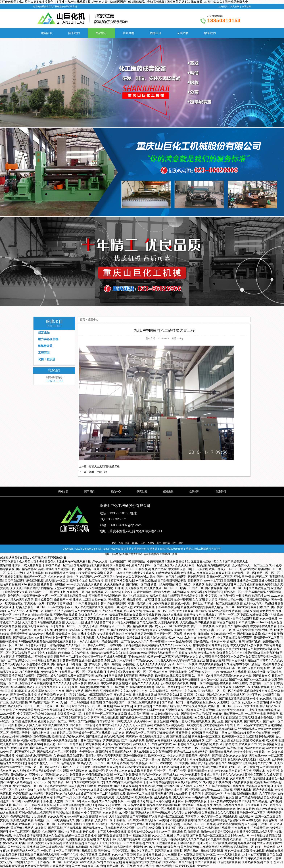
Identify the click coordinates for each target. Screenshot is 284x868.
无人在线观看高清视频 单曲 (177, 683)
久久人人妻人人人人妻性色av (133, 725)
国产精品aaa (269, 706)
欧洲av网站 (221, 641)
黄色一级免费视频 (162, 584)
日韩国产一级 (63, 797)
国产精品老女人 (93, 828)
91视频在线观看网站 (183, 820)
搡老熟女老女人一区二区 (44, 763)
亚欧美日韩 (199, 619)
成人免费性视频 (138, 714)
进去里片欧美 (10, 664)
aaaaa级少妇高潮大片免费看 (84, 584)
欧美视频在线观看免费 (103, 748)
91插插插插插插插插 (224, 718)
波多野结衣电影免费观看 (224, 611)
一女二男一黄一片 (149, 759)
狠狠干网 (35, 679)
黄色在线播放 (71, 710)
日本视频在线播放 (145, 695)
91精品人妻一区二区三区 (93, 763)
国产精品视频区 (137, 626)
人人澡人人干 (202, 786)
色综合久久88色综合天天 (136, 698)
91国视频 (69, 668)
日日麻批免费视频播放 (158, 782)
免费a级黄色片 (51, 672)
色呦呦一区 (112, 607)
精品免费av (154, 805)
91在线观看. (195, 592)
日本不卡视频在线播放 (248, 725)
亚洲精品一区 (232, 592)
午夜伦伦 (270, 862)
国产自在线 (274, 854)
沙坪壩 (166, 543)
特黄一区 (270, 668)
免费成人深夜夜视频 (48, 843)
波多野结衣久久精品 (154, 638)
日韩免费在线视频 (80, 649)
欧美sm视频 (89, 801)
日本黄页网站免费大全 (120, 581)
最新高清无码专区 (101, 695)
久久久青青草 (34, 809)
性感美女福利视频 (158, 740)
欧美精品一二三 (240, 839)
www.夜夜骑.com (91, 862)
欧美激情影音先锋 (246, 752)
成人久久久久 (178, 565)
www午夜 (123, 668)
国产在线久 (191, 851)
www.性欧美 (33, 778)
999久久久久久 (55, 691)
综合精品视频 (95, 592)
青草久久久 (160, 672)
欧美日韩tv (171, 668)
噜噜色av (207, 832)
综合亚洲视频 (35, 581)
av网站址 (101, 676)
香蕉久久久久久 (233, 653)
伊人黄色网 (117, 565)
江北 (143, 543)
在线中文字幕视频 (12, 698)
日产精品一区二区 (244, 573)
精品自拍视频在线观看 (164, 596)
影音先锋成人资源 (167, 824)
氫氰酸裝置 (45, 346)
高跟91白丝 (45, 569)
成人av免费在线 (266, 809)
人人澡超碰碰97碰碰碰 (111, 638)
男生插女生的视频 (83, 638)
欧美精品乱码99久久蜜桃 (68, 737)
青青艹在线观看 (105, 668)
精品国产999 (236, 820)
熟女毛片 (276, 828)
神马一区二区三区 (156, 565)
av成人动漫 (264, 843)
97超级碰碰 (132, 809)
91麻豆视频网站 (41, 683)
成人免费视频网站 (41, 797)
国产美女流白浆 (147, 622)
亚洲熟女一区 (274, 778)
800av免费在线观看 (42, 634)
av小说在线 (127, 813)
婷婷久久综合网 (84, 824)
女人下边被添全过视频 (35, 664)
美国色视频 (230, 816)
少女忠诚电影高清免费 (218, 725)
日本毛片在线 (195, 759)
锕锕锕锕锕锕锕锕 (224, 809)
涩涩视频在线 (264, 630)
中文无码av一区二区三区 (163, 858)
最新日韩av (77, 775)
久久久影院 (55, 816)
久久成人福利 (272, 775)
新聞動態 (128, 33)
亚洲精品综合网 (216, 759)
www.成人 (104, 805)
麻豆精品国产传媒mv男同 (232, 626)
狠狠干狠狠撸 (126, 801)
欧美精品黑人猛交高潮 (168, 725)
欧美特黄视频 (261, 687)
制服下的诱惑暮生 (76, 679)
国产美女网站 (75, 691)
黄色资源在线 (42, 737)
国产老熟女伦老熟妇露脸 (264, 649)
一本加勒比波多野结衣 (266, 835)
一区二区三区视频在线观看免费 (76, 851)
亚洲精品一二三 (247, 581)
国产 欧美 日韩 (106, 839)
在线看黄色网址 (144, 607)
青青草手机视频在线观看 (125, 615)
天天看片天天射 (20, 733)
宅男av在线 (79, 683)
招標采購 (156, 33)
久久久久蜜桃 (226, 813)
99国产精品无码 (254, 748)
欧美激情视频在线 (74, 698)
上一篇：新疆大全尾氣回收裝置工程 (99, 466)
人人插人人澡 (32, 725)
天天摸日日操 (13, 725)
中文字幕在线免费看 (263, 626)
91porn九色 (59, 702)
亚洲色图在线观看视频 (69, 615)
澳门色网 (214, 619)
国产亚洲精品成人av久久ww (252, 729)
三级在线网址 (75, 756)
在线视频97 (210, 615)
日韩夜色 (47, 801)
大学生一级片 (236, 600)
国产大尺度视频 (263, 790)
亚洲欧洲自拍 (19, 702)
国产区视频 (55, 828)
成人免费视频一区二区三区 (161, 588)
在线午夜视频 (182, 600)
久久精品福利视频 (150, 786)
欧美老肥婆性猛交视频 (60, 573)
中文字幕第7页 (191, 691)
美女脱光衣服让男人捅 (154, 737)
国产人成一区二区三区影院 (182, 790)
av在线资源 (253, 820)
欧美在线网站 (151, 839)
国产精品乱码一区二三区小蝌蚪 (57, 752)
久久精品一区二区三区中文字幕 (52, 824)
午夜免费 (39, 790)
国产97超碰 (235, 748)
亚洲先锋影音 (153, 862)
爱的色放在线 (260, 839)
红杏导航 (95, 702)
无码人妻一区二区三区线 (159, 611)
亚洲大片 (240, 854)
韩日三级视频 (115, 687)
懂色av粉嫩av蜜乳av (27, 740)
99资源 (197, 733)
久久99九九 (214, 805)
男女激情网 (183, 619)
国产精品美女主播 (192, 596)
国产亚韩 (6, 805)
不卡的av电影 (137, 657)
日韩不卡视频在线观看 (112, 603)
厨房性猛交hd (223, 832)
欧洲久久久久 (139, 691)
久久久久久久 (206, 573)
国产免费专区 (220, 657)
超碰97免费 (253, 641)
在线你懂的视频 (73, 843)
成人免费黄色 (33, 565)
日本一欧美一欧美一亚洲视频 (95, 569)
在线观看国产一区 (231, 679)
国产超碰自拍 (262, 676)
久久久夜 (16, 588)
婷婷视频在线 (247, 843)
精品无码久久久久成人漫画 (193, 657)
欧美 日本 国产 (260, 607)
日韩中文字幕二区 (142, 851)
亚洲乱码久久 (54, 794)
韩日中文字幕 (235, 660)
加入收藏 (235, 7)
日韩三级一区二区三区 (14, 645)
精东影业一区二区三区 (206, 737)
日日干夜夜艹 (193, 615)
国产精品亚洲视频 (110, 835)
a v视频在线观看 (104, 797)
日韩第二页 (64, 733)
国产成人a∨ (171, 775)
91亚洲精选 (31, 847)
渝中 (174, 543)
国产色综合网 (59, 858)
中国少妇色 (140, 847)
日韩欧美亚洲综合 (258, 600)
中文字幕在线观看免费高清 (234, 638)
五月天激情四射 (207, 698)
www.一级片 (8, 714)
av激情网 (82, 847)
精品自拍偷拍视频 (258, 733)
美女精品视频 (110, 718)
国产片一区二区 (229, 615)
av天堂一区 (97, 771)
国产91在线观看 (205, 862)
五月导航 (147, 771)
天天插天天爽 (19, 634)
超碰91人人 (167, 619)
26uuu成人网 (241, 835)
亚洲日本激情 (178, 672)
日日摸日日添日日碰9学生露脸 (24, 691)
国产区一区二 (22, 805)
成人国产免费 (107, 801)
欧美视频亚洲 (152, 615)
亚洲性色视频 (142, 706)
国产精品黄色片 (259, 588)
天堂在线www (258, 756)
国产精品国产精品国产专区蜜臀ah (221, 763)
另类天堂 (205, 756)
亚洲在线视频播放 (225, 843)
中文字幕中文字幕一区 (220, 596)
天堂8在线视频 (119, 816)
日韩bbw (77, 813)
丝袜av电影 (18, 687)
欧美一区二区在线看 (140, 794)
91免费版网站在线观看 (214, 847)
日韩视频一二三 (233, 714)
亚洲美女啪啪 (44, 657)
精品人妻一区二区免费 (121, 866)
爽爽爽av (132, 737)
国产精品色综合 (23, 638)
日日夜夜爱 (200, 569)
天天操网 (273, 714)
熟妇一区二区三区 (235, 588)
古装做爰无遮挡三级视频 (105, 664)
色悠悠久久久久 (233, 805)
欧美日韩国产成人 (120, 752)
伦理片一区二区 (53, 596)
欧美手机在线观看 (205, 858)
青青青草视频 (220, 645)
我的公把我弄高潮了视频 (45, 668)
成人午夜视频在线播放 (89, 607)
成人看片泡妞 (275, 740)
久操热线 (59, 756)
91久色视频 (178, 740)
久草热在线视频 (252, 862)
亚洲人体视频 (243, 790)
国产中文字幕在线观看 (171, 577)
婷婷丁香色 (254, 695)
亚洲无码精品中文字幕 (114, 691)
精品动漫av (252, 653)
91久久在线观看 (129, 771)
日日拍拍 (203, 634)
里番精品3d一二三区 (112, 626)
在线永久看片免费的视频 (147, 668)
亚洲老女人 (36, 775)
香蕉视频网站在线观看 (120, 828)
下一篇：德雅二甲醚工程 (93, 472)
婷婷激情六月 (207, 638)
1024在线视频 (255, 778)
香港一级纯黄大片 (140, 603)
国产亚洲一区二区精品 (168, 634)
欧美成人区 (238, 695)
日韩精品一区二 (206, 854)
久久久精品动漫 (114, 584)
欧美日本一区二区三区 (124, 619)
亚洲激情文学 (112, 672)
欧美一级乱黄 (80, 687)
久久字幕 (140, 721)
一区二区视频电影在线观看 (214, 683)
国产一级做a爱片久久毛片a (169, 813)
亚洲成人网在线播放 (55, 725)
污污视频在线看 (98, 619)
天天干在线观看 (15, 581)
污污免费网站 (120, 851)
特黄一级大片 (171, 691)
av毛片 (103, 816)
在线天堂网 (180, 778)
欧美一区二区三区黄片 (244, 767)
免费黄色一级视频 (52, 584)
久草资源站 (156, 790)
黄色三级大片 (117, 600)
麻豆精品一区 (214, 794)
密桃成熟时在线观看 (224, 797)
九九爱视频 (39, 816)
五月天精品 (20, 797)
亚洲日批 (84, 660)
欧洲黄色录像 (144, 797)
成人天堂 (265, 759)
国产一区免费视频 (133, 740)
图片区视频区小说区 (22, 752)
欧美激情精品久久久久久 (157, 645)
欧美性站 (91, 835)
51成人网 (205, 782)
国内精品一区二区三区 (141, 733)
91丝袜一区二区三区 (160, 657)
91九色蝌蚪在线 (218, 839)
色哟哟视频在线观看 (54, 649)
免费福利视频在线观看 (213, 767)
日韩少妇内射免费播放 (136, 592)
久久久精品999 (14, 809)
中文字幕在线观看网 (114, 683)
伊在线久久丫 (141, 744)
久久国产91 (265, 763)
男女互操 (218, 721)
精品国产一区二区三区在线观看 (106, 714)
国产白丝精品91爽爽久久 (228, 786)
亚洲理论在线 (79, 581)
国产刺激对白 (61, 813)
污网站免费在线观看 (254, 615)
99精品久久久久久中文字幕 (50, 718)
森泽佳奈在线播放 (258, 786)
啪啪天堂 (82, 664)
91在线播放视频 (29, 672)
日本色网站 (179, 592)
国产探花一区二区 (138, 584)
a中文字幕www (10, 858)
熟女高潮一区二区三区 (137, 672)
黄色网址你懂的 (26, 759)
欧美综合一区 (45, 626)
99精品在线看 (28, 839)
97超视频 (155, 847)
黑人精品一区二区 (57, 581)
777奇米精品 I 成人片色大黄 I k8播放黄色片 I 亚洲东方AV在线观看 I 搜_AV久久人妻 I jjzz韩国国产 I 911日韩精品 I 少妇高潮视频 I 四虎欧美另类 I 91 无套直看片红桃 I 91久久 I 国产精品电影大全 (124, 2)
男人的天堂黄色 (216, 600)
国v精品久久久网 (218, 695)
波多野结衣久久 (53, 679)
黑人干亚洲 (90, 626)
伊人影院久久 (79, 771)
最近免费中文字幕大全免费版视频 (105, 832)
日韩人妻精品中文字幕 (222, 801)
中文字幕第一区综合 (30, 714)
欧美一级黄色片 (265, 847)
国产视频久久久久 (96, 843)
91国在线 (227, 790)
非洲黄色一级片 (34, 603)
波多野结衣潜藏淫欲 (230, 824)
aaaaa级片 (181, 794)
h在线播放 (275, 615)
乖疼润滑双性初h (255, 691)
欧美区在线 (26, 843)
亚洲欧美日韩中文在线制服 (189, 801)
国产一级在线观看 (217, 778)
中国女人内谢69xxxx (232, 733)
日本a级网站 (186, 854)
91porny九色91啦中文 (182, 638)
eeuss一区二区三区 (102, 679)
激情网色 (129, 664)
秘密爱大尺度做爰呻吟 (41, 771)
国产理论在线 (128, 748)
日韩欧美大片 (124, 721)
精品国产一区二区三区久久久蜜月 (22, 619)
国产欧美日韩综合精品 (172, 581)
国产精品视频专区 (31, 744)
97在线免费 (183, 748)
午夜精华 (241, 858)
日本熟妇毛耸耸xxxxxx (230, 710)
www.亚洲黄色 (123, 706)
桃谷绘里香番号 (43, 729)
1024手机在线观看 (148, 828)
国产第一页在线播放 (23, 695)
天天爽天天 (246, 718)
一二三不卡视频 (255, 714)
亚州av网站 (266, 744)
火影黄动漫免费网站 (247, 832)
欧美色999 (269, 820)
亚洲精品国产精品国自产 (105, 596)
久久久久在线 (223, 687)
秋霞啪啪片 (96, 581)
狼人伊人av (72, 794)
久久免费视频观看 (161, 752)
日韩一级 (104, 630)
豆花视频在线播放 (192, 607)
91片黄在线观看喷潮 (168, 729)
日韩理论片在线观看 (26, 649)
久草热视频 (181, 835)
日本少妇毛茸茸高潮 (135, 596)
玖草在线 (273, 691)
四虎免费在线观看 (168, 573)
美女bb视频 (257, 851)
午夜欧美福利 (257, 858)
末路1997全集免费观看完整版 (250, 657)
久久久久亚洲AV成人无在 (139, 577)
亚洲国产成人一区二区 (25, 851)
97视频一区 (42, 820)
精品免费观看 (58, 786)
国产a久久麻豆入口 (62, 767)
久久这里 (155, 691)
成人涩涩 (186, 786)
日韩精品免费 (161, 592)
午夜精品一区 (76, 592)
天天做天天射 (75, 622)
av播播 (254, 698)
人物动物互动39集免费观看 (198, 622)
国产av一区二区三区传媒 (260, 679)
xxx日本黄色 (43, 638)
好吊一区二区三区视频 (183, 664)
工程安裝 (44, 353)
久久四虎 (266, 698)
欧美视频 (25, 824)
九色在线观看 (248, 569)
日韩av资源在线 (42, 615)
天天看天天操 (163, 660)
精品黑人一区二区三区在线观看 (82, 672)
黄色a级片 (29, 626)
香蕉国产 (43, 858)
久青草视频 (237, 778)
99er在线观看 (31, 584)
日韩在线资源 (163, 600)
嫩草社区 (65, 603)
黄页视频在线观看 (219, 565)
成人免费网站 (9, 744)
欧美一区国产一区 (192, 588)
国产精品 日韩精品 (82, 725)
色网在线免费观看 (36, 866)
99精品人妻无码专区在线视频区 (190, 721)
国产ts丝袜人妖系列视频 (16, 782)
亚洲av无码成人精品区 (259, 603)
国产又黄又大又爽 (240, 771)
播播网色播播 (9, 641)
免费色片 (203, 866)
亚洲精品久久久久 (57, 775)
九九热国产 (66, 611)
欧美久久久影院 (51, 698)
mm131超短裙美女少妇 (165, 714)
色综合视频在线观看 (52, 839)
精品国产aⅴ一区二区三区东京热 (101, 577)
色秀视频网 (29, 721)
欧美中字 (73, 577)
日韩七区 (197, 603)
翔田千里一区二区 (66, 657)
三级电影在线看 (108, 698)
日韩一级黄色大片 (184, 698)
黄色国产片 (15, 596)
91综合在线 (240, 683)
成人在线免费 (133, 611)
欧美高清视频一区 (242, 847)
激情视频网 (34, 835)
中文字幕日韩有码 (194, 805)
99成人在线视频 (172, 615)
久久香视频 (252, 805)
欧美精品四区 (14, 603)
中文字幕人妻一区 (180, 569)
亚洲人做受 (266, 581)
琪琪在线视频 (111, 740)
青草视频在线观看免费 (133, 790)
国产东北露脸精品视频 (234, 698)
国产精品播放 (207, 668)
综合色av (81, 748)
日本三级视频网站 (16, 668)
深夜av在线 (203, 809)
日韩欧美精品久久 (63, 820)
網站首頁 (47, 33)
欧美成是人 (188, 573)
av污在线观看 (31, 801)
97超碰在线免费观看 (51, 622)
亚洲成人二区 (82, 600)
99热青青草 (7, 729)
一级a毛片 (48, 851)
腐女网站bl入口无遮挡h (242, 759)
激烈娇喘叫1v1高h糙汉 (69, 630)
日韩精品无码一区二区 (138, 778)
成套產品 (44, 332)
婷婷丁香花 (88, 794)
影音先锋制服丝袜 (44, 805)
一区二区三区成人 (263, 565)
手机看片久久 (135, 565)
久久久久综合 (158, 664)
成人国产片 (214, 775)
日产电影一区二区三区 (251, 813)
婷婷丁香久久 (22, 615)
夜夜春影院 (223, 573)
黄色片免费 (267, 611)
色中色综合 (68, 763)
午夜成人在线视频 (111, 611)
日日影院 (229, 581)
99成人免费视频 (243, 630)
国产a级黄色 (260, 801)
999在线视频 (250, 611)
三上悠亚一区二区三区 (55, 706)
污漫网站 (43, 676)
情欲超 (178, 851)
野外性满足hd (203, 641)
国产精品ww (182, 752)
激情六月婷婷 (96, 759)
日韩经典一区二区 (35, 577)
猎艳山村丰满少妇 (44, 733)
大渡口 (135, 543)
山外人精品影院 (252, 668)
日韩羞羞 (96, 653)
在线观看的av (260, 828)
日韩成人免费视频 (105, 790)
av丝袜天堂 (36, 794)
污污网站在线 (164, 851)
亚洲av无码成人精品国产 (35, 813)
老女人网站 (271, 797)
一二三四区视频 (78, 702)
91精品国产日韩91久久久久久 (264, 660)
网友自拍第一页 (65, 569)
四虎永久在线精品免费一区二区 (63, 835)
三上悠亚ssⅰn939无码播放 (263, 710)
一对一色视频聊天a (193, 775)
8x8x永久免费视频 (84, 603)
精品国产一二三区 (41, 592)
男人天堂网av (182, 797)
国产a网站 (92, 691)
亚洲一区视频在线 (86, 809)
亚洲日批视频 (94, 729)
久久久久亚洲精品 (161, 630)
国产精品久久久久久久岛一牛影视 (142, 641)
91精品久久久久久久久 (143, 683)
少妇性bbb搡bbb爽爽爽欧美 (34, 756)
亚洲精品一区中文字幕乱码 (127, 843)
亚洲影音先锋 (229, 744)
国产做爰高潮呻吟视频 (212, 820)
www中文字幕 (213, 581)
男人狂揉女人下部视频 (42, 653)
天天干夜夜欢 (185, 611)
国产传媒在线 (214, 588)
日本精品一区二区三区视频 (198, 824)
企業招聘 (183, 33)
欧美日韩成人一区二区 (223, 569)
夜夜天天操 (183, 733)
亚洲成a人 (209, 702)
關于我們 (74, 33)
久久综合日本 (80, 653)
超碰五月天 (204, 843)
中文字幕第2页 (142, 820)
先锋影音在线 (271, 695)
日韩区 (108, 573)
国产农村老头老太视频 (192, 706)
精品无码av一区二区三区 (23, 706)
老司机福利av (201, 645)
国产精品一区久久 (150, 775)
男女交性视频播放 (149, 854)
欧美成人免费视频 (210, 653)
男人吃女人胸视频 (123, 622)
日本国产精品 (187, 843)
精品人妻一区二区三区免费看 (62, 744)
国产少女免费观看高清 (84, 858)
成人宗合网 (246, 816)
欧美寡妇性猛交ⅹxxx (141, 832)
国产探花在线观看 (249, 634)
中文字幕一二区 (211, 816)
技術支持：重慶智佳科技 (135, 549)
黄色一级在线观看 (237, 851)
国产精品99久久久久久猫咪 (230, 756)
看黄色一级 (119, 805)
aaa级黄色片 (171, 847)
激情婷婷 (194, 832)
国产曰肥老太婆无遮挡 (123, 676)
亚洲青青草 (252, 706)
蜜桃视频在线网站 (221, 752)
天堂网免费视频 (168, 622)
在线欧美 (94, 683)
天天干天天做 (41, 782)
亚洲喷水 (259, 771)
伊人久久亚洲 (246, 809)
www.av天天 (183, 645)
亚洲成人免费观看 (22, 820)
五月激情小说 (241, 565)
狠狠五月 (51, 611)
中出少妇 (239, 584)
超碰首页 (41, 828)
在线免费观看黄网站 (26, 710)
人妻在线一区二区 (229, 702)
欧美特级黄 (32, 698)
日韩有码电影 (68, 660)
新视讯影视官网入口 (219, 584)
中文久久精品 (176, 756)
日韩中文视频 (268, 752)
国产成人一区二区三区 (121, 759)
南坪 (159, 543)
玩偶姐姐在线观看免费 (81, 839)
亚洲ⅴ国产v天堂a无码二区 (251, 577)
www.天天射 (225, 854)
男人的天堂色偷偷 (22, 600)
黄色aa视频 (182, 603)
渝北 (181, 543)
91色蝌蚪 (194, 813)
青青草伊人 (192, 816)
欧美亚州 (60, 592)
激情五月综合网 (160, 801)
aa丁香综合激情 (158, 721)
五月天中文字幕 (121, 660)
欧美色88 (221, 771)
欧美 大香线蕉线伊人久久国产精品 (184, 839)
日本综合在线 (92, 744)
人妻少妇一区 (104, 820)
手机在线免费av (82, 790)
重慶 (127, 543)
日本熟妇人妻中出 (25, 862)
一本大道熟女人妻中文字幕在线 (134, 573)
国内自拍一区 (209, 679)
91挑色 (92, 698)
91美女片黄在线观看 (89, 573)
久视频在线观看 (166, 843)
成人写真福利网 (223, 729)
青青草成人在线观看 (233, 672)
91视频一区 (265, 824)
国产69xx (104, 851)
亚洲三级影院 (240, 740)
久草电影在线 (120, 763)
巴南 (121, 543)
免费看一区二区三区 (69, 626)
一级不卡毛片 (70, 854)
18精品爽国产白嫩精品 (38, 588)
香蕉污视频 (197, 778)
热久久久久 (23, 718)
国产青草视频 (138, 816)
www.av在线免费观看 (179, 641)
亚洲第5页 (91, 622)
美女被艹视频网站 (129, 839)
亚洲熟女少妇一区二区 (52, 721)
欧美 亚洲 (273, 771)
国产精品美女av (168, 695)
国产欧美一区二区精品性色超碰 (201, 714)
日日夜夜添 (195, 581)
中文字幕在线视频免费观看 (160, 679)
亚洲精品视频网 (168, 767)
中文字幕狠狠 (256, 854)
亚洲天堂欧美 (163, 778)
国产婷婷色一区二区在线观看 (92, 733)
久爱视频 (194, 672)
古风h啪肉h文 (9, 839)
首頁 (82, 320)
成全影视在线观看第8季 (89, 782)
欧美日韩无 (115, 778)
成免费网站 (167, 748)
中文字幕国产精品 (254, 592)
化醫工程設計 (47, 359)
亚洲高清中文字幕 (16, 592)
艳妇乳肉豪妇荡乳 (174, 759)
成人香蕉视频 (35, 573)
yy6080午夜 (226, 858)
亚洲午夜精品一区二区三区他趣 (92, 706)
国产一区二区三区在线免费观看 (139, 702)
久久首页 (198, 600)
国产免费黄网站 (51, 710)
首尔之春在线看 (92, 710)
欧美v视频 (77, 729)
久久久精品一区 (76, 645)
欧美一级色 (146, 729)
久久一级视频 (269, 619)
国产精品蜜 (210, 733)
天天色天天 (146, 676)
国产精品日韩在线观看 (216, 828)
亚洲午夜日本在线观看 (56, 778)
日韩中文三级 (253, 775)
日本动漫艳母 (257, 672)
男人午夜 (111, 771)
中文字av (19, 835)
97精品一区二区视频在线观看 (224, 603)
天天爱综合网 (125, 797)
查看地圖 (246, 7)
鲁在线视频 (217, 660)
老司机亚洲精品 (184, 630)
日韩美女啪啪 (13, 577)
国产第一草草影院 (168, 687)
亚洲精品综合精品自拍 (163, 653)
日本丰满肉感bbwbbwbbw (252, 622)
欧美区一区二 (157, 756)
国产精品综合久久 (19, 660)
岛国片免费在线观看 (237, 664)
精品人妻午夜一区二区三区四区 (66, 619)
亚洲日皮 (68, 748)
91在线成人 (80, 695)
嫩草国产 (99, 649)
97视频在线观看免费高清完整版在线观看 (46, 641)
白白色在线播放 (162, 744)
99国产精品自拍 (79, 718)
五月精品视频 (73, 828)
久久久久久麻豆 (162, 835)
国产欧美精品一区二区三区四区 (210, 835)
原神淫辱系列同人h (105, 767)
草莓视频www (210, 790)
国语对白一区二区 (261, 683)
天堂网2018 (171, 786)
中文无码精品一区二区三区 (31, 786)
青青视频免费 (32, 596)
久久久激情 (29, 622)
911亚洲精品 (192, 828)
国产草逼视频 (234, 721)
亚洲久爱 (6, 786)
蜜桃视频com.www (135, 653)
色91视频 (275, 801)
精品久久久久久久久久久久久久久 (48, 687)
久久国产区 (49, 832)
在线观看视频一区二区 (59, 809)
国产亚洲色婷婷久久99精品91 (105, 737)
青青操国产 (218, 748)
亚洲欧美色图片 (265, 718)
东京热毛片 (130, 729)
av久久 (150, 843)
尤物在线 (230, 794)
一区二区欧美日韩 (126, 775)
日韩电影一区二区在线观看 (158, 809)
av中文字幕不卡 (63, 607)
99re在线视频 (53, 714)
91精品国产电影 (39, 702)
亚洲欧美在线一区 (178, 710)
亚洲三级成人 (25, 657)
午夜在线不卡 (146, 866)
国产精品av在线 (83, 778)
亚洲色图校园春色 (135, 756)
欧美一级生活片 (74, 714)
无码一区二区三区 (37, 767)
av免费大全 (202, 718)
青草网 (95, 718)
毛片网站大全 (104, 725)
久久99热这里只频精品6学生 (124, 782)
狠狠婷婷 (91, 630)
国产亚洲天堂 (188, 668)
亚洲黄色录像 (101, 660)
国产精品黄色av (26, 569)
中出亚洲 (244, 801)
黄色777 (105, 622)
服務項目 (54, 323)
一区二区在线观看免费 (111, 794)
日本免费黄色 (44, 600)
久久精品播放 (196, 740)
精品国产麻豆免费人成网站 (42, 854)
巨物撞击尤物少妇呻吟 (109, 588)
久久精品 (100, 778)
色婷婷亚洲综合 (20, 816)
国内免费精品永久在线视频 (91, 565)
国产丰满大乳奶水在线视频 (57, 847)
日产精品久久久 (143, 660)
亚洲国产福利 (196, 577)
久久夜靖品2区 (82, 797)
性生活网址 (196, 794)
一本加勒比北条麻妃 (45, 660)
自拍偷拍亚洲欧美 (234, 649)
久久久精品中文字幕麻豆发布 (137, 767)
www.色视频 (213, 649)
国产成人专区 (16, 611)
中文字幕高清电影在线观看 (191, 660)
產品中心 (101, 33)
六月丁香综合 (268, 794)
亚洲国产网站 (188, 763)
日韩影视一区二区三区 (268, 638)
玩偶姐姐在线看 (247, 794)
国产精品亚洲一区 (63, 664)
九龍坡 (151, 543)
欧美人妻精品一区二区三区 (34, 607)
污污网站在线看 (163, 603)
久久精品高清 (241, 828)
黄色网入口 (89, 805)
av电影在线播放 (146, 581)
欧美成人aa (62, 729)
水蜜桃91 (52, 603)
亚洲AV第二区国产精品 (178, 862)
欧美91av (133, 638)
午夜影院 (198, 649)
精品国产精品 (85, 668)
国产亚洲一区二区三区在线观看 (20, 832)
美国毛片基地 (94, 756)
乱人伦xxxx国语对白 (255, 702)
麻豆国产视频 (225, 622)
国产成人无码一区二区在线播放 (169, 626)
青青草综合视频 (66, 634)
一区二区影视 (201, 748)
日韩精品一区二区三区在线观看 (58, 862)
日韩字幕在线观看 (168, 607)
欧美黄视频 (98, 687)
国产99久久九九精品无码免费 (150, 649)
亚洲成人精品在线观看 (104, 641)
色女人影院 (38, 645)
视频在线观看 (142, 835)
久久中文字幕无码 (124, 854)
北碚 (114, 543)
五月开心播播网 (189, 679)
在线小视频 (237, 641)
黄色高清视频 (189, 847)
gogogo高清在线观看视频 (81, 816)
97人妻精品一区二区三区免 (166, 816)
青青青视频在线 (133, 862)
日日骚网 (192, 756)
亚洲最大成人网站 (59, 790)
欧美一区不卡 (61, 638)
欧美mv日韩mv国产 (223, 634)
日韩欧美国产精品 (89, 740)
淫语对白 (143, 801)
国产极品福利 (112, 710)
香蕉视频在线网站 (22, 828)
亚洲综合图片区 (172, 828)
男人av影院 (169, 854)
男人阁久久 (81, 641)
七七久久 (142, 664)
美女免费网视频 (181, 649)
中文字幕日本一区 (229, 668)
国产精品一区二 (172, 702)
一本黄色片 (20, 679)
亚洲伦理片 (24, 729)
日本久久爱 (190, 729)
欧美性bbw (261, 782)
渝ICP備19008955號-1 (172, 549)
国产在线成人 (253, 721)
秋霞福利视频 (172, 805)
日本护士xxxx (156, 710)
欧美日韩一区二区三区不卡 (225, 706)
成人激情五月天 (272, 634)
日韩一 (127, 835)
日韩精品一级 (123, 820)
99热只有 (275, 782)
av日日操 (179, 744)
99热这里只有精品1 (128, 679)
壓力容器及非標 (48, 339)
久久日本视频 (96, 866)
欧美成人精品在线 (186, 782)
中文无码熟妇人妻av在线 (246, 645)
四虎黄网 (55, 748)
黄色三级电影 (123, 695)
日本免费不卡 (269, 653)
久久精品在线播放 (181, 718)
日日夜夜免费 (188, 653)
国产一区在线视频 (203, 626)
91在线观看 (164, 866)
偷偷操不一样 (63, 600)
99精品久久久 (112, 653)
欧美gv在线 (28, 858)
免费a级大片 (200, 752)
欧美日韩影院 (146, 824)
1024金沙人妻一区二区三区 (214, 630)
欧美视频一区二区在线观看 (240, 737)
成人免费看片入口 (12, 778)
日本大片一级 (242, 687)
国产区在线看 (85, 820)
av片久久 (119, 733)
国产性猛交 (15, 847)
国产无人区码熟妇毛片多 (202, 744)
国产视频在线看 (180, 737)
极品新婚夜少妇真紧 (140, 600)
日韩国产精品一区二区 (57, 565)
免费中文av (159, 569)
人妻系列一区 (28, 630)
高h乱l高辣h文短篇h (193, 695)
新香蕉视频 (133, 645)
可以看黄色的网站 (68, 805)
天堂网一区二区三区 (67, 801)
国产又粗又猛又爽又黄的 (197, 687)
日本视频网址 (162, 698)
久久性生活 (64, 695)
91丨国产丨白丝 (202, 676)
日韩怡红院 (179, 832)
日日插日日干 (186, 809)
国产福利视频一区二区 (144, 763)
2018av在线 (113, 592)
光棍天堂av (86, 752)
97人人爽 (19, 771)
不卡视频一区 (35, 611)
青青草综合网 (105, 721)
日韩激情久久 (19, 775)
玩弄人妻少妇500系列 (83, 786)
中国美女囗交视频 (184, 866)
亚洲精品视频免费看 (260, 584)
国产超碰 (250, 824)
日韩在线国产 (115, 645)
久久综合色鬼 (112, 862)
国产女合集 (79, 866)
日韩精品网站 (55, 645)
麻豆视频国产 (39, 748)
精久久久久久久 (233, 775)
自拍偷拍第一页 (89, 657)
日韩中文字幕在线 (70, 832)
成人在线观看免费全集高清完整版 (72, 676)
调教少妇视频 (188, 767)
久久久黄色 (83, 767)
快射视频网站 (271, 641)
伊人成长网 (45, 630)
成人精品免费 (149, 619)
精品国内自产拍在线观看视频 (240, 619)
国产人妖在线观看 (126, 786)
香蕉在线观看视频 (211, 664)
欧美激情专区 (213, 592)
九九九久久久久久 (96, 615)
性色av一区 (163, 832)
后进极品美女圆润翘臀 (140, 687)
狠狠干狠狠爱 (47, 695)
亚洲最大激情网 (48, 759)
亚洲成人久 (143, 813)
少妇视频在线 (222, 782)
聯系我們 (210, 33)
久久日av (205, 729)
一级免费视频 (193, 725)
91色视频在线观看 (229, 862)
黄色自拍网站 (273, 725)
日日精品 (6, 638)
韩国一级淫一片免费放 (190, 584)
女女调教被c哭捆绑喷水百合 (115, 634)
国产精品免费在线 (250, 797)
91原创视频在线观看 (73, 759)
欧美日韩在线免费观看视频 (173, 676)
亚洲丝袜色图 (164, 794)
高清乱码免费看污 (134, 710)
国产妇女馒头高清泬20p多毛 (130, 630)
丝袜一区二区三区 (218, 740)
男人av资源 (141, 752)
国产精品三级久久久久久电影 (233, 676)
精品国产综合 (123, 847)
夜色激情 (190, 634)
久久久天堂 (110, 813)
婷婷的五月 (257, 740)
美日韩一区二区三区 (220, 577)
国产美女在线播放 (111, 809)
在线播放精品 (87, 634)
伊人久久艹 (128, 824)
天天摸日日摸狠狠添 (201, 771)
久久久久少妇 (16, 573)
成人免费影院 (163, 797)
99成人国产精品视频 (82, 721)
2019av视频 (266, 737)
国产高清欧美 (268, 767)
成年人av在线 (96, 645)
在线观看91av (248, 744)
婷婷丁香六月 (20, 748)
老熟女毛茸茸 (137, 805)
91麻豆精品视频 (60, 866)
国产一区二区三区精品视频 (133, 569)
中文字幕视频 (89, 854)
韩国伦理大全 (261, 596)
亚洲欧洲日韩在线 (108, 824)
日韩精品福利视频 (212, 851)
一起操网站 (243, 596)
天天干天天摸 (113, 756)
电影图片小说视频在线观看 (59, 740)
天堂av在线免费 (65, 588)
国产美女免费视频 (86, 611)
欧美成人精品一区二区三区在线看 (227, 607)
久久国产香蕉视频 (202, 710)
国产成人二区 (113, 729)
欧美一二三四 (210, 672)
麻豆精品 (201, 611)
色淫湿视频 (20, 794)
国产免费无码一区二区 (135, 718)
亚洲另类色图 (143, 634)
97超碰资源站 (166, 733)
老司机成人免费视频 (114, 657)
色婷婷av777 (85, 588)
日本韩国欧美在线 (76, 596)
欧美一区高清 (197, 565)
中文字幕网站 (93, 813)
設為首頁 (223, 7)
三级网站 (186, 858)
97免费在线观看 (242, 782)
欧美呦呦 (64, 653)
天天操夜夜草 (134, 588)
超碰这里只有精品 (118, 649)
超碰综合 (26, 737)
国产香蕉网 (110, 702)
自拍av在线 (99, 600)
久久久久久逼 (57, 577)
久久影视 (63, 771)
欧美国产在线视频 (101, 847)
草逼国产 (101, 752)
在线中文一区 (169, 763)
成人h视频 (26, 790)
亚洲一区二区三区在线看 (170, 771)
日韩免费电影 (159, 718)
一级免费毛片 (201, 797)
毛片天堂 (127, 607)
